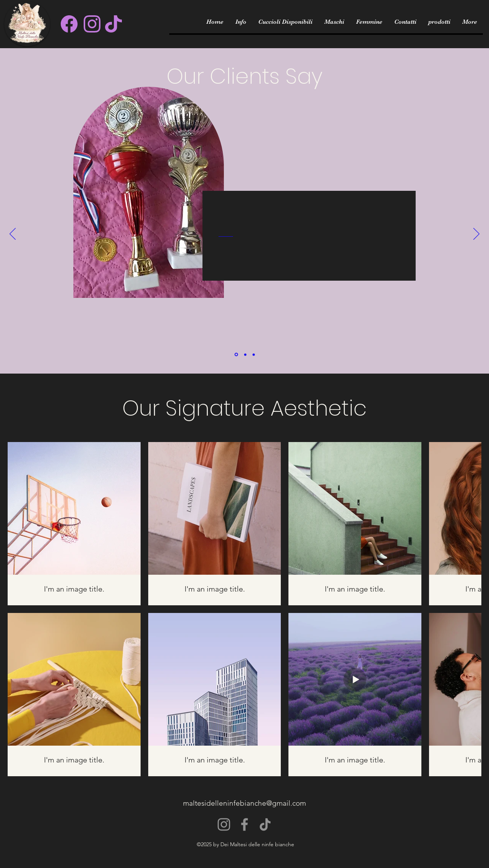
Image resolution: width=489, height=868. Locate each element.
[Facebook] (244, 824)
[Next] (476, 234)
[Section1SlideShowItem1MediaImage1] (236, 355)
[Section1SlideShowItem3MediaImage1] (254, 354)
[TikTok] (265, 824)
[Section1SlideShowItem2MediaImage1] (245, 354)
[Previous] (13, 234)
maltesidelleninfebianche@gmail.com (244, 803)
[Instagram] (224, 824)
